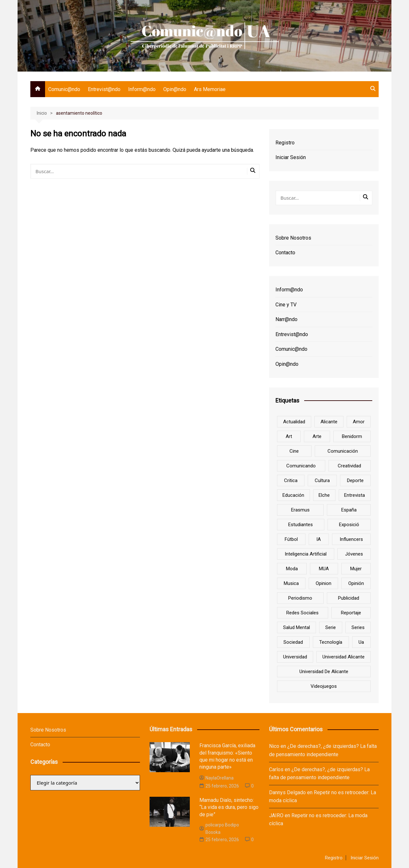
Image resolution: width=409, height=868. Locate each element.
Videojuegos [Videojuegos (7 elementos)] (324, 686)
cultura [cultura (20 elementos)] (322, 480)
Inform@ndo (142, 89)
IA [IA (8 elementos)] (319, 539)
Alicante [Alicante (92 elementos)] (329, 422)
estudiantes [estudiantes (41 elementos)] (301, 525)
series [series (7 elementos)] (358, 627)
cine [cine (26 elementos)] (294, 451)
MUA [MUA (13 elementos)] (324, 569)
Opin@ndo (175, 89)
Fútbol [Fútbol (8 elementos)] (291, 539)
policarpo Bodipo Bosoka (219, 828)
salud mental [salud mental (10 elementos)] (297, 627)
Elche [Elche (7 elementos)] (324, 495)
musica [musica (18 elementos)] (291, 583)
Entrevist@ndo (104, 89)
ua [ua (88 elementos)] (361, 642)
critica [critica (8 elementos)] (291, 480)
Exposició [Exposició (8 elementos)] (349, 525)
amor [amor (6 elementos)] (359, 422)
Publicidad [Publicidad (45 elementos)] (349, 598)
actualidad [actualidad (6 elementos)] (294, 422)
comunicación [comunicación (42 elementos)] (343, 451)
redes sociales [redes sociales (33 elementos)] (302, 613)
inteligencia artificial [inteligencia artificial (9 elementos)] (306, 554)
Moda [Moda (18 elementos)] (292, 569)
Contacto (285, 253)
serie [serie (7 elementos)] (331, 627)
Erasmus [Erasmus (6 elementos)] (300, 510)
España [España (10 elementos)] (349, 510)
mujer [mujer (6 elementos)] (356, 569)
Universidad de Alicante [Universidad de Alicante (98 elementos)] (324, 672)
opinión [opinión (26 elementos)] (356, 583)
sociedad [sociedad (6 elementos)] (293, 642)
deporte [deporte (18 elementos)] (355, 480)
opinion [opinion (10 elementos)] (324, 583)
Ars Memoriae (210, 89)
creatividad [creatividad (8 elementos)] (349, 466)
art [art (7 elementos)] (289, 436)
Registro (285, 143)
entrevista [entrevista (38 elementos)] (355, 495)
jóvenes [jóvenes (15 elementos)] (354, 554)
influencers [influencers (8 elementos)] (351, 539)
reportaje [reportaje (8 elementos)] (351, 613)
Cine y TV (286, 305)
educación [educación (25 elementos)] (293, 495)
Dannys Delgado (287, 792)
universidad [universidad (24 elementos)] (295, 657)
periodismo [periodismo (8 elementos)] (300, 598)
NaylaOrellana (216, 778)
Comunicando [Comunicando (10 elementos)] (301, 466)
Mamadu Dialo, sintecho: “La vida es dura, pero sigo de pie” (229, 807)
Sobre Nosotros (293, 238)
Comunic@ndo (64, 89)
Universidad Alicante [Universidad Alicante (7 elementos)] (343, 657)
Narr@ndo (286, 319)
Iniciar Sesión (291, 157)
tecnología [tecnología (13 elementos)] (331, 642)
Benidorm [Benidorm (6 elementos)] (352, 436)
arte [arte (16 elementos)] (317, 436)
